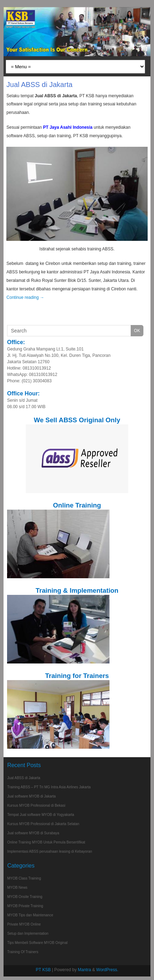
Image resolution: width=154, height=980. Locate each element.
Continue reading (25, 297)
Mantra (84, 970)
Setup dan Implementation (28, 933)
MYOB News (17, 888)
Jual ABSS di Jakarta (39, 85)
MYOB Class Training (24, 878)
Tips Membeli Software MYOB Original (37, 943)
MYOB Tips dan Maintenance (30, 915)
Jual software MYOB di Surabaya (33, 833)
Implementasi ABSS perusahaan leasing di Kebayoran (49, 851)
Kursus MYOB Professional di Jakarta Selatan (43, 824)
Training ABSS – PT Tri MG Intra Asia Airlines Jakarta (49, 787)
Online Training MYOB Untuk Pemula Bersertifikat (46, 842)
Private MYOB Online (24, 924)
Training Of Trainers (23, 952)
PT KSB (43, 970)
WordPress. (107, 970)
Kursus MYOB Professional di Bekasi (36, 805)
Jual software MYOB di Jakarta (31, 796)
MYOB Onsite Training (25, 897)
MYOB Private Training (25, 906)
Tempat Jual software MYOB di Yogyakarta (41, 815)
